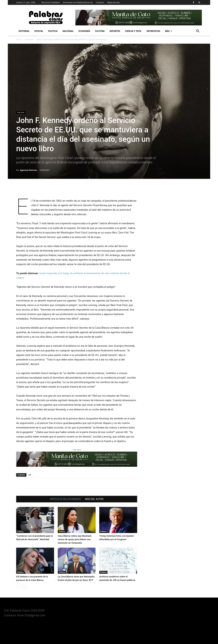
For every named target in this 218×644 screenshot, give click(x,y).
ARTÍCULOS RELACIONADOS (65, 499)
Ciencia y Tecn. (133, 31)
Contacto (100, 2)
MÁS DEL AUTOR (94, 499)
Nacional (68, 31)
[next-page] (24, 587)
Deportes (115, 31)
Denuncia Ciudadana (51, 2)
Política (53, 31)
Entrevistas (153, 31)
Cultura (100, 31)
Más (169, 31)
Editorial (24, 31)
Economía (84, 31)
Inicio (19, 39)
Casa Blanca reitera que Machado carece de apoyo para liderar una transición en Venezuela (75, 539)
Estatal (39, 31)
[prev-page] (18, 587)
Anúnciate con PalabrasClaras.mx (78, 2)
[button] (198, 31)
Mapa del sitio (114, 2)
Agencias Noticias (29, 170)
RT (30, 475)
